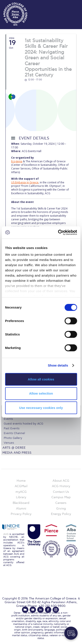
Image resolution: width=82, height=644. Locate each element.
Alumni (21, 509)
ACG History (61, 486)
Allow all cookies (41, 379)
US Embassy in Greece (25, 182)
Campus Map (61, 497)
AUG (6, 534)
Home (21, 481)
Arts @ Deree (14, 448)
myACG (21, 492)
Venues (9, 443)
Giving (61, 509)
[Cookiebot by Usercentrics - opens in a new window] (58, 232)
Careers (61, 503)
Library (21, 497)
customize (69, 4)
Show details (58, 365)
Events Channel (14, 433)
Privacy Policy (21, 514)
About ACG (61, 481)
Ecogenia (17, 161)
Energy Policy (61, 514)
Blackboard (21, 503)
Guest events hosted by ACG (24, 424)
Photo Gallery (13, 438)
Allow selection (41, 393)
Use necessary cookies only (41, 408)
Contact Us (61, 492)
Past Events (12, 428)
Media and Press (17, 453)
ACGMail (21, 486)
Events (8, 419)
